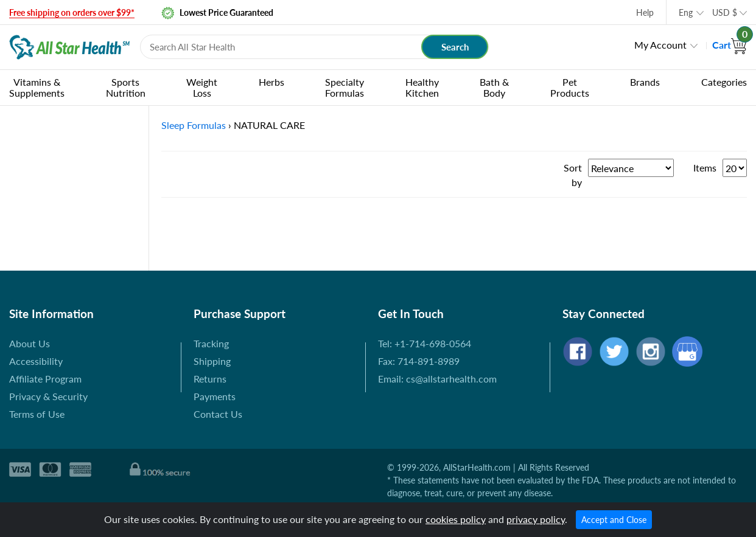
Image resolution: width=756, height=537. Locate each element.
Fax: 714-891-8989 (419, 361)
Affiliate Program (45, 379)
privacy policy (536, 519)
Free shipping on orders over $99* (72, 12)
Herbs (271, 82)
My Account (660, 45)
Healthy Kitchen (422, 87)
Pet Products (570, 87)
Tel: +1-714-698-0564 (425, 343)
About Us (30, 343)
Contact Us (218, 414)
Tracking (211, 343)
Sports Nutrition (126, 87)
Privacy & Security (48, 396)
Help (645, 12)
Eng (686, 12)
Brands (645, 82)
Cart (730, 45)
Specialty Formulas (345, 87)
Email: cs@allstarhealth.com (437, 379)
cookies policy (456, 519)
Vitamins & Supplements (37, 87)
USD (725, 12)
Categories (724, 82)
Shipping (212, 361)
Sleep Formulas (194, 125)
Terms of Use (37, 414)
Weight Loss (202, 87)
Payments (215, 396)
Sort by (573, 175)
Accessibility (36, 361)
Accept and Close (614, 520)
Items (705, 168)
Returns (210, 379)
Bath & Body (494, 87)
